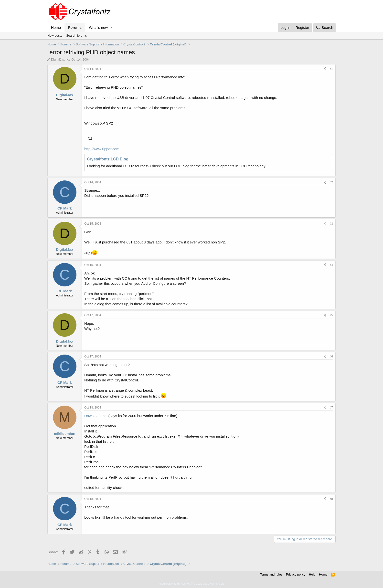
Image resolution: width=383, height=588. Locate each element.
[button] (112, 27)
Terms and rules (271, 574)
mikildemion (65, 434)
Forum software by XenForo (191, 584)
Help (312, 574)
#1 (331, 69)
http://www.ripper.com (102, 149)
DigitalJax (58, 59)
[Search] (324, 27)
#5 (331, 315)
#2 (331, 182)
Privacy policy (296, 574)
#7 (331, 408)
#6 (331, 357)
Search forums (77, 36)
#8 (331, 499)
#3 (331, 224)
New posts (55, 36)
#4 (331, 265)
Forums (75, 27)
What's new (98, 27)
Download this (96, 416)
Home (56, 27)
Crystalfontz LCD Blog (108, 159)
